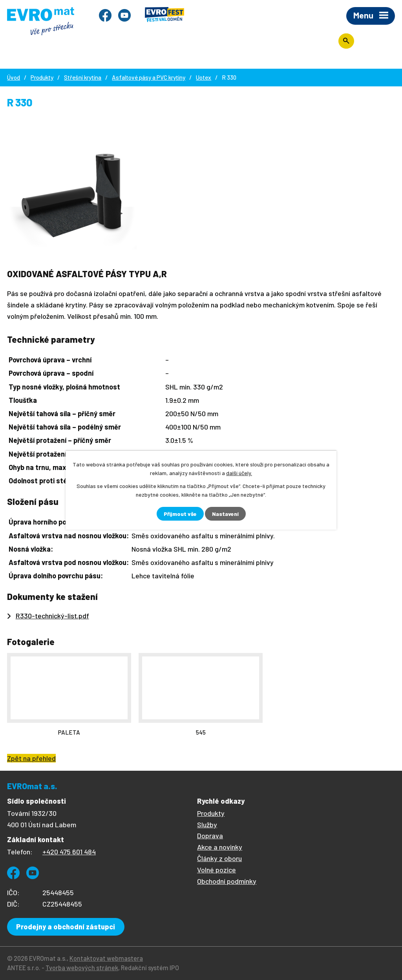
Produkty (42, 77)
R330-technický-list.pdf (52, 616)
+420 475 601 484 (69, 852)
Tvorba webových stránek (82, 968)
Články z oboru (219, 858)
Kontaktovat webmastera (106, 958)
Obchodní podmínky (227, 881)
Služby (207, 825)
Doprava (210, 836)
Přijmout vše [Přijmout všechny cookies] (180, 514)
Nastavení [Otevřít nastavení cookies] (225, 514)
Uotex (204, 77)
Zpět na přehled (31, 758)
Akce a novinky (220, 847)
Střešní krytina (83, 77)
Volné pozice (217, 870)
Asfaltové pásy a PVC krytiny (149, 77)
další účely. (239, 473)
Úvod (14, 77)
